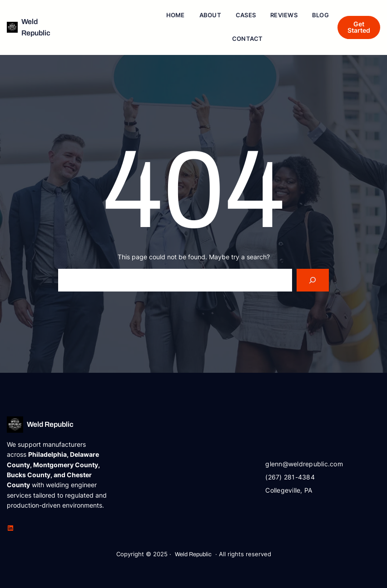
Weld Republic (50, 424)
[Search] (313, 280)
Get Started (359, 27)
